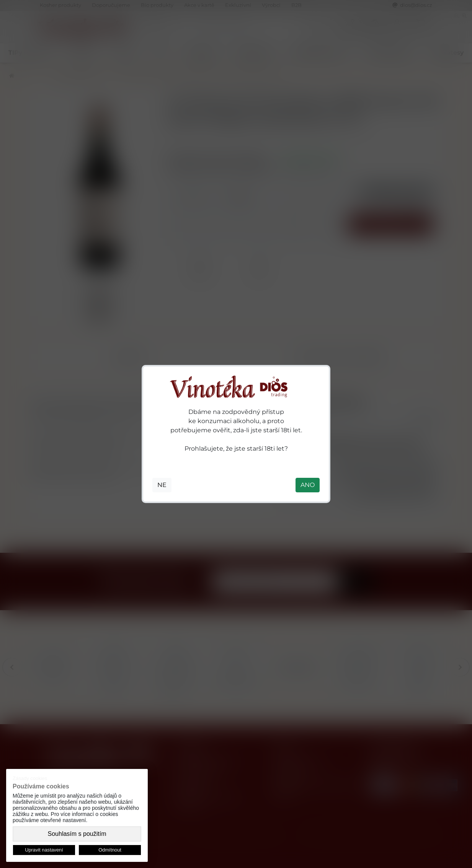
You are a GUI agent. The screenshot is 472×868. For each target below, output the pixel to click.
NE (162, 485)
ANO (308, 485)
